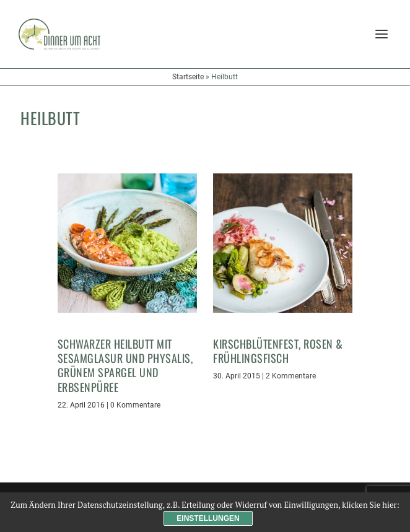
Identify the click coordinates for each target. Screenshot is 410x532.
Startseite (188, 77)
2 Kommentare (291, 376)
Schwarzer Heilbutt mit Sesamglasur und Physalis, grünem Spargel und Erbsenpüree (125, 365)
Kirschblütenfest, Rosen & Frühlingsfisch (278, 351)
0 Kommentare (135, 405)
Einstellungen (208, 518)
